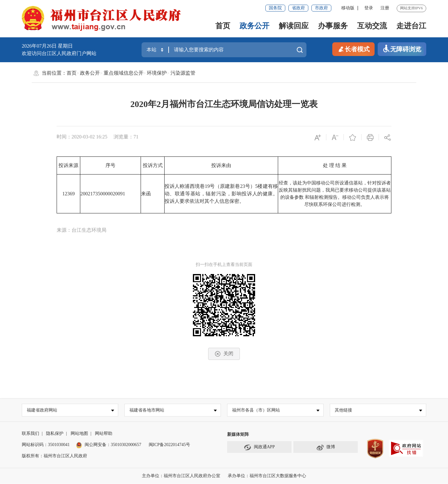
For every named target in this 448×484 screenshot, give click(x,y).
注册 (385, 8)
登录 (369, 8)
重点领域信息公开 (124, 73)
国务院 (275, 8)
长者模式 (353, 49)
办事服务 (333, 26)
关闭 (224, 354)
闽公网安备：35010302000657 (113, 445)
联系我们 (30, 434)
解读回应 (294, 26)
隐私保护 (55, 434)
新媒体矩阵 (238, 435)
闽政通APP (259, 448)
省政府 (298, 8)
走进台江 (411, 26)
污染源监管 (183, 73)
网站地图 (79, 434)
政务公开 (254, 26)
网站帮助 (104, 434)
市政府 (321, 8)
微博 (326, 448)
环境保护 (157, 73)
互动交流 (372, 26)
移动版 (348, 8)
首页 (223, 26)
